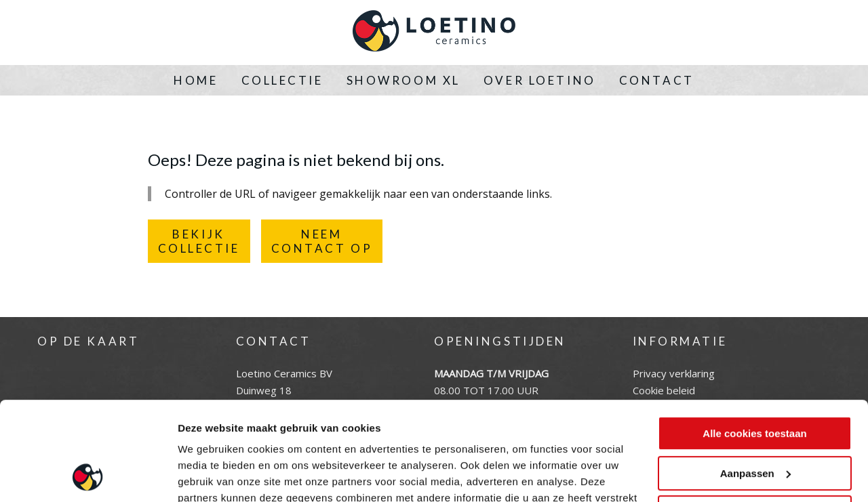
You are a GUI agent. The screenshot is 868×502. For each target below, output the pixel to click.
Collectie (282, 80)
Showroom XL (403, 80)
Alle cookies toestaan (754, 341)
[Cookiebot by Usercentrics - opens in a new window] (88, 476)
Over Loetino (540, 80)
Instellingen (206, 475)
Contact (657, 80)
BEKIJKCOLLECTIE (199, 241)
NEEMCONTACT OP (322, 241)
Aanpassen (755, 380)
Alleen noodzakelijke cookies (755, 420)
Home (196, 80)
